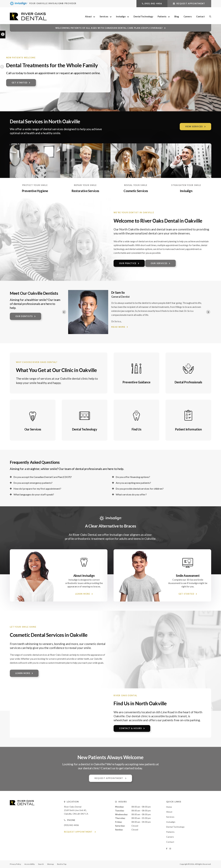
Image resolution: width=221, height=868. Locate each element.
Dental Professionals (188, 382)
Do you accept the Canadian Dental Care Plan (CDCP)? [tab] (43, 477)
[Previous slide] (64, 312)
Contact (200, 16)
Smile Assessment (188, 576)
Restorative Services (85, 191)
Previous (2, 67)
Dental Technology (143, 16)
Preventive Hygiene (35, 191)
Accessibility (30, 864)
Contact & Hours (131, 728)
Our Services (159, 263)
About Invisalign (84, 576)
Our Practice (128, 263)
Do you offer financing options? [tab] (133, 477)
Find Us (137, 429)
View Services (194, 127)
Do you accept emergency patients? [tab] (33, 483)
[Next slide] (208, 312)
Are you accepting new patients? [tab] (133, 483)
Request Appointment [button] (191, 4)
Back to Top (62, 864)
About (88, 16)
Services (104, 16)
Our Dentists (24, 316)
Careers (188, 16)
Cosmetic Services (136, 191)
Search (41, 864)
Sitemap (50, 864)
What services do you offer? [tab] (131, 494)
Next (219, 67)
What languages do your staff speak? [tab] (34, 494)
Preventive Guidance (136, 382)
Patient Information (188, 429)
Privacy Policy (15, 864)
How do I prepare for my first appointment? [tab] (37, 489)
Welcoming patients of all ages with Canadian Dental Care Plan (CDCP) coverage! (109, 28)
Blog (177, 16)
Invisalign (121, 16)
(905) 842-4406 (153, 4)
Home (169, 807)
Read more (96, 323)
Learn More (83, 594)
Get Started (20, 83)
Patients (162, 16)
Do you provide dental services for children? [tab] (140, 489)
